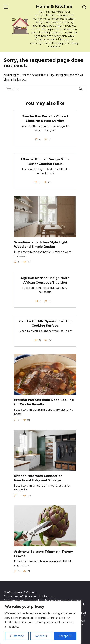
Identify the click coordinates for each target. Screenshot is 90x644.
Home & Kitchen (54, 6)
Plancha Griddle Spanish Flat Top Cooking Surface (45, 323)
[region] (41, 622)
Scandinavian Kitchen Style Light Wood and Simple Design (41, 244)
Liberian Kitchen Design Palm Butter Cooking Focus (45, 161)
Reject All (41, 636)
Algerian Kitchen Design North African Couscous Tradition (45, 280)
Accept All (65, 636)
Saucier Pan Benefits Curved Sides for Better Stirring (45, 119)
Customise (17, 636)
